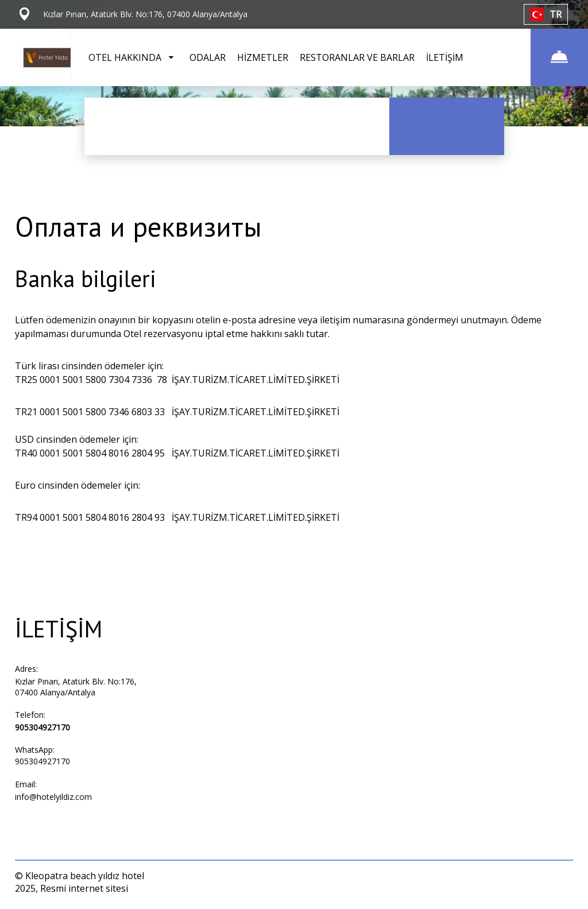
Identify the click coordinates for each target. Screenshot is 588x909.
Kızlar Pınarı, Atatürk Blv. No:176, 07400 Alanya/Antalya (76, 687)
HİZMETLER (263, 57)
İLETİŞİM (445, 57)
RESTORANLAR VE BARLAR (357, 57)
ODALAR (208, 57)
